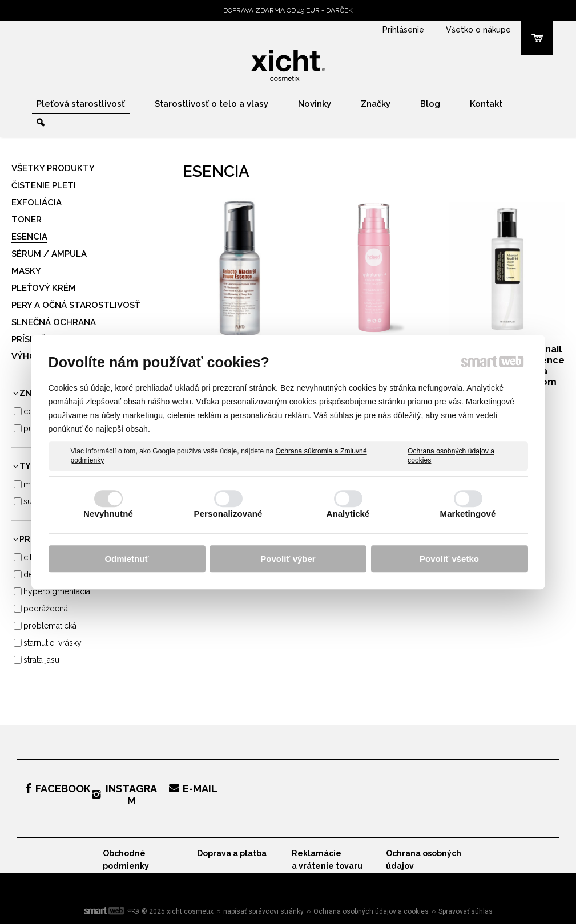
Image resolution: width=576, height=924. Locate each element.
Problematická (50, 626)
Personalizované (228, 514)
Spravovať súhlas (466, 911)
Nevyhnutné (108, 514)
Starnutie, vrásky (53, 643)
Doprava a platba (232, 853)
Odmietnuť (126, 559)
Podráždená (46, 609)
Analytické (348, 514)
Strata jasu (41, 660)
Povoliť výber (288, 559)
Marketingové (468, 514)
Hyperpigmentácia (57, 591)
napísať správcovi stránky (263, 911)
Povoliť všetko (449, 559)
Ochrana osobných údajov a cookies (451, 456)
